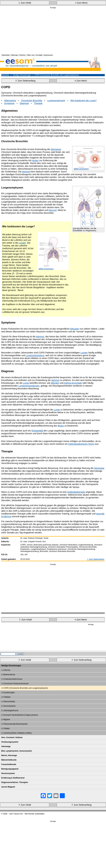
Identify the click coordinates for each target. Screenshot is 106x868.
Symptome (9, 103)
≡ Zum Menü (81, 3)
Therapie (38, 103)
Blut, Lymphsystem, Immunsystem (17, 751)
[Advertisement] (53, 31)
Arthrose (7, 670)
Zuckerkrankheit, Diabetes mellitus (17, 733)
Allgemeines (10, 101)
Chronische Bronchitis (32, 101)
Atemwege (56, 149)
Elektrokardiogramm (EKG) (81, 444)
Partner (22, 55)
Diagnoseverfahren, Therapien (15, 782)
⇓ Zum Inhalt (25, 3)
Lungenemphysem (56, 101)
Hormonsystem (8, 773)
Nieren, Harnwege (9, 755)
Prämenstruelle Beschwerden (15, 724)
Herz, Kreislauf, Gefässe (12, 737)
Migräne (7, 719)
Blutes (61, 426)
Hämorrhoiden (9, 702)
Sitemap (14, 55)
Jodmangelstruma (11, 711)
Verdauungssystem (10, 742)
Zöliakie (6, 728)
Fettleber (7, 697)
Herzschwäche (9, 706)
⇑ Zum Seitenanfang (25, 81)
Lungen (22, 243)
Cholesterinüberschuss (13, 679)
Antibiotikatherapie (76, 492)
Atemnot (26, 172)
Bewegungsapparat (10, 769)
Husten (35, 160)
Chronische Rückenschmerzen (16, 684)
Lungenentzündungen (29, 386)
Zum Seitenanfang (97, 559)
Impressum (48, 55)
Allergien (55, 383)
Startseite (6, 55)
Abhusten (75, 329)
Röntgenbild (37, 431)
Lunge (26, 383)
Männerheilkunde (9, 760)
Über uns (31, 55)
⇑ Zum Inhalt (25, 620)
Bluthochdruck (9, 675)
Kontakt (39, 55)
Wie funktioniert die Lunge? (84, 101)
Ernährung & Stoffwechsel (13, 778)
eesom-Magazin (8, 787)
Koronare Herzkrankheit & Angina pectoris (21, 715)
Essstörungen (9, 693)
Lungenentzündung (35, 355)
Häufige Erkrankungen (22, 75)
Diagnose (24, 103)
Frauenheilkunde (9, 764)
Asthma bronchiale (73, 383)
